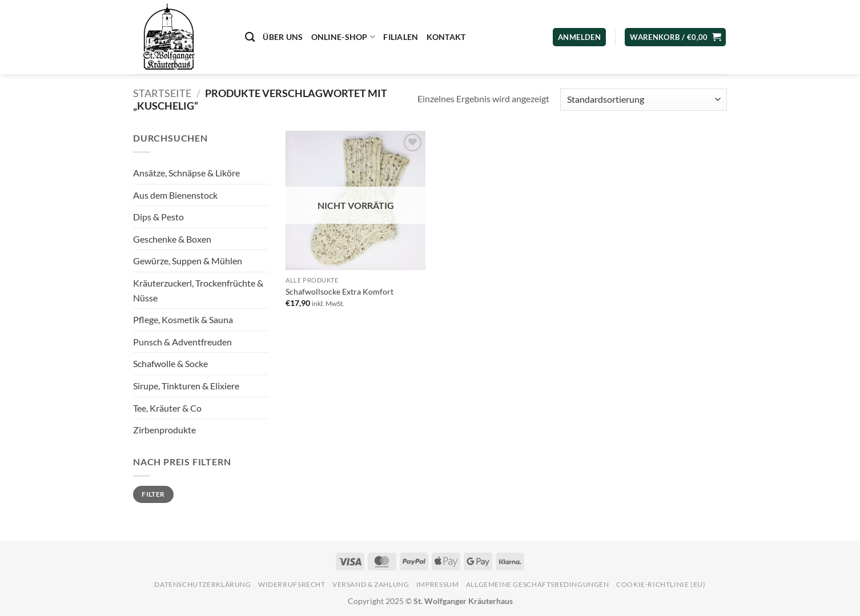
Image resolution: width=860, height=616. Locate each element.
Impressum (438, 584)
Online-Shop (343, 37)
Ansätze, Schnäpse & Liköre (186, 173)
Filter (153, 494)
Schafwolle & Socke (170, 363)
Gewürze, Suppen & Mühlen (188, 261)
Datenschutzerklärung (202, 584)
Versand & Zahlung (371, 584)
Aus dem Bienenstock (175, 195)
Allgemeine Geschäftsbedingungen (538, 584)
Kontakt (446, 37)
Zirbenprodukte (164, 430)
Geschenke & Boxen (172, 239)
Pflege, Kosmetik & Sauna (183, 319)
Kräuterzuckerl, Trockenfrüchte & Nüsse (198, 290)
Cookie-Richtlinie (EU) (661, 584)
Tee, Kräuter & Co (167, 408)
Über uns (283, 37)
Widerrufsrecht (292, 584)
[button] (675, 37)
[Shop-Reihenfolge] (644, 100)
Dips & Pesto (158, 217)
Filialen (401, 37)
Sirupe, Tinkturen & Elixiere (186, 386)
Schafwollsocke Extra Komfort (339, 291)
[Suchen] (250, 37)
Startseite (162, 93)
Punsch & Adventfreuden (182, 342)
